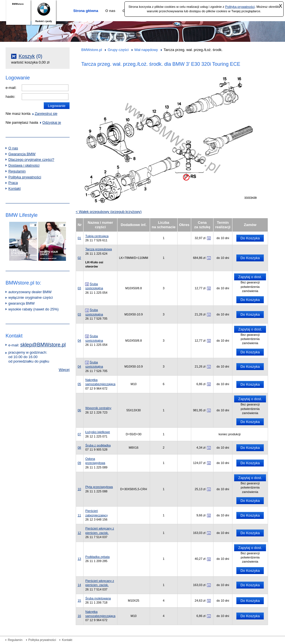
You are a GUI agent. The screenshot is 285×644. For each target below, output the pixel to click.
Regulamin (17, 171)
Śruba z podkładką (98, 445)
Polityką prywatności (240, 7)
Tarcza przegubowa (98, 249)
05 (97, 201)
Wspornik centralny (98, 408)
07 (101, 129)
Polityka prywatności (25, 177)
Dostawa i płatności (24, 165)
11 (141, 116)
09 (91, 131)
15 (225, 79)
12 (155, 112)
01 (87, 195)
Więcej (64, 370)
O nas (110, 11)
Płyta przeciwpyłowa (99, 487)
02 (106, 172)
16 (240, 79)
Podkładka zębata (97, 557)
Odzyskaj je (52, 122)
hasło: (10, 97)
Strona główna (86, 11)
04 (92, 178)
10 (128, 120)
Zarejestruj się (46, 114)
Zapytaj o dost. (250, 277)
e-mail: (11, 88)
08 (135, 159)
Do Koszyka (250, 238)
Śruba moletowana (98, 598)
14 (180, 104)
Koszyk (27, 56)
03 (146, 189)
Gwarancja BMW (22, 154)
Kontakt (14, 189)
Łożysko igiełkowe (98, 432)
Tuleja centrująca (97, 236)
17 (186, 177)
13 (168, 107)
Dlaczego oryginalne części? (31, 160)
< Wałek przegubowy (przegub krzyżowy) (109, 212)
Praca (13, 183)
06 (106, 119)
